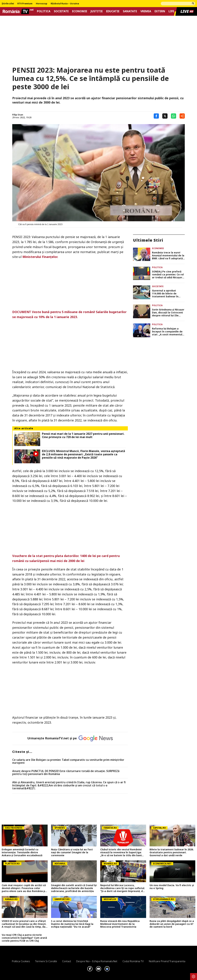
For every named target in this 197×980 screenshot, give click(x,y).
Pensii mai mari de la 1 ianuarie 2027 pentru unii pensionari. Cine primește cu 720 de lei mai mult (83, 435)
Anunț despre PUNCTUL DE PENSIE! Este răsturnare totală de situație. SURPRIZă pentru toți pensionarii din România (66, 773)
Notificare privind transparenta (167, 961)
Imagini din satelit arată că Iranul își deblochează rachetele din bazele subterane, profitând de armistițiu (74, 888)
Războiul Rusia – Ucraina (65, 4)
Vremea (146, 11)
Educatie (113, 11)
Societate (61, 11)
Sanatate (130, 11)
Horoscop (42, 4)
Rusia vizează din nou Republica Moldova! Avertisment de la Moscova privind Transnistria (120, 924)
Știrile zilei (8, 4)
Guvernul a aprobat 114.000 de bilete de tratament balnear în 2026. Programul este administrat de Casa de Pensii (167, 294)
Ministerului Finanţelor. (40, 257)
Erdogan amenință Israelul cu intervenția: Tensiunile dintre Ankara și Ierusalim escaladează (22, 852)
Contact (67, 961)
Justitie (97, 11)
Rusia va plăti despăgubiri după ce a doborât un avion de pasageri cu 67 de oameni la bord (172, 924)
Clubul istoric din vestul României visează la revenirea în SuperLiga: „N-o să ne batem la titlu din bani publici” (121, 852)
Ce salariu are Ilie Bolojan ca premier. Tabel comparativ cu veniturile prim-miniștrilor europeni (68, 761)
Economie (80, 11)
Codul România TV (133, 961)
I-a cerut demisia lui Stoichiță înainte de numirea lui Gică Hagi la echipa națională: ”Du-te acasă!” (72, 924)
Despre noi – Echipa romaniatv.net (97, 961)
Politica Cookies (21, 961)
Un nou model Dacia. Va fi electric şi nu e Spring (172, 887)
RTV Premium (25, 4)
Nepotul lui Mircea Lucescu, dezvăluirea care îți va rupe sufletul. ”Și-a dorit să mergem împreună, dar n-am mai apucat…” (123, 888)
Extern (160, 11)
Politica (44, 11)
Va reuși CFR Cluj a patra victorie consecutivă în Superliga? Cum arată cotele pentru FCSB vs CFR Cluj (24, 938)
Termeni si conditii (46, 961)
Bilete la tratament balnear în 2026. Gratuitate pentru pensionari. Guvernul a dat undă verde (172, 852)
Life (171, 11)
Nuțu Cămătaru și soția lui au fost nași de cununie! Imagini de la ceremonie (72, 852)
